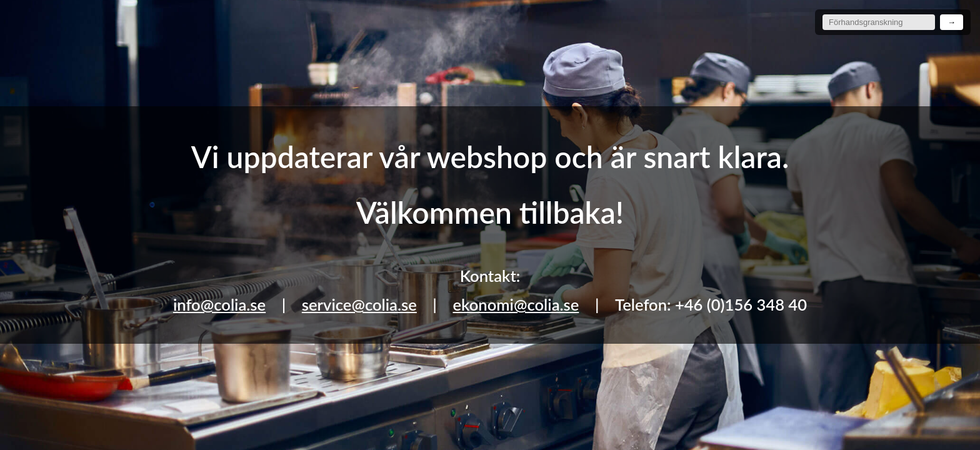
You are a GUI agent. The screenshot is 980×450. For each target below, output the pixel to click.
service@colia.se (359, 304)
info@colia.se (219, 304)
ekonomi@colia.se (516, 304)
